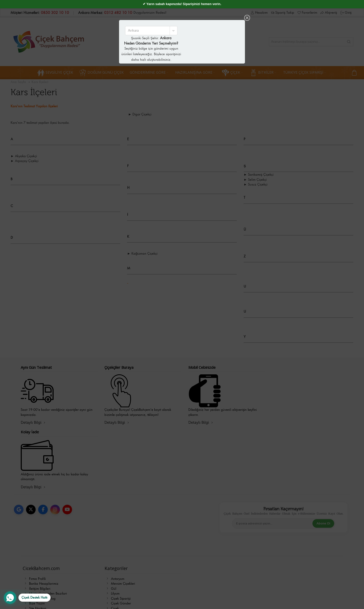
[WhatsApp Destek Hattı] (27, 598)
